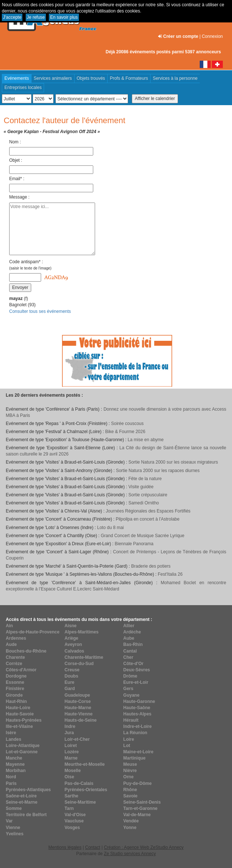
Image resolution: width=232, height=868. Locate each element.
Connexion (212, 36)
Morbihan (16, 771)
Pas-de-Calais (79, 783)
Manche (14, 758)
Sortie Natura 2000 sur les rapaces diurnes (158, 471)
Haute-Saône (137, 708)
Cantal (130, 651)
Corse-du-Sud (79, 664)
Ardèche (132, 632)
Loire (129, 739)
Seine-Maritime (80, 802)
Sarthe (71, 796)
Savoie (130, 796)
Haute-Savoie (20, 714)
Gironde (14, 695)
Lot (127, 746)
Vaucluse (74, 821)
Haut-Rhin (16, 701)
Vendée (131, 821)
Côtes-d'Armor (21, 670)
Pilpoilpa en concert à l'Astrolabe (148, 519)
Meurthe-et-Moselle (85, 764)
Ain (9, 626)
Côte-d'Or (133, 664)
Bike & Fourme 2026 (125, 432)
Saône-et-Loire (21, 796)
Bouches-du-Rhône (26, 651)
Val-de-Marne (137, 815)
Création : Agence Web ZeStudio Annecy (144, 847)
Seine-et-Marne (22, 802)
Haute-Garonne (139, 701)
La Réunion (135, 733)
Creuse (72, 670)
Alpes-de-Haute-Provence (33, 632)
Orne (128, 777)
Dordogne (16, 676)
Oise (69, 777)
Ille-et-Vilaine (19, 726)
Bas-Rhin (133, 644)
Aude (11, 644)
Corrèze (14, 664)
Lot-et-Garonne (22, 752)
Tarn (69, 808)
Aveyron (73, 644)
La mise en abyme (146, 440)
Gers (128, 689)
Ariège (71, 638)
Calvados (74, 651)
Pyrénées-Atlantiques (28, 790)
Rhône (130, 790)
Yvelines (15, 834)
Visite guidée (141, 487)
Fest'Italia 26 (170, 574)
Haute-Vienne (79, 714)
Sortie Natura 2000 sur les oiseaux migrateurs (173, 462)
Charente (15, 657)
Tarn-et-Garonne (140, 808)
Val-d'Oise (75, 815)
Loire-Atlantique (23, 746)
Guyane (131, 695)
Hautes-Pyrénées (24, 720)
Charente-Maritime (84, 657)
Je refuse (36, 17)
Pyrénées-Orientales (86, 790)
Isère (11, 733)
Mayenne (15, 764)
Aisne (71, 626)
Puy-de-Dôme (137, 783)
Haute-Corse (78, 701)
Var (9, 821)
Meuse (130, 764)
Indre (70, 726)
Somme (14, 808)
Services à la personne (175, 78)
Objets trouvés (91, 78)
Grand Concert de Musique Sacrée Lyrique (143, 536)
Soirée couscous (128, 424)
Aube (129, 638)
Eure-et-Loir (136, 682)
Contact (93, 847)
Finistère (15, 689)
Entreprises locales (23, 87)
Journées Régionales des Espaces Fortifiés (148, 511)
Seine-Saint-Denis (142, 802)
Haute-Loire (18, 708)
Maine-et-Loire (138, 752)
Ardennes (16, 638)
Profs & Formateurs (129, 78)
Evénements (17, 78)
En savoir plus (64, 17)
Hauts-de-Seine (81, 720)
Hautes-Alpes (137, 714)
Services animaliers (53, 78)
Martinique (135, 758)
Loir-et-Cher (77, 739)
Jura (69, 733)
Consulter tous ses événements (40, 311)
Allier (129, 626)
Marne (71, 758)
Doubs (71, 676)
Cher (128, 657)
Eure (70, 682)
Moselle (73, 771)
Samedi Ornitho (144, 503)
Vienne (13, 828)
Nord (11, 777)
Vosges (72, 828)
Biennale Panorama (134, 544)
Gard (70, 689)
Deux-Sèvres (137, 670)
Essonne (15, 682)
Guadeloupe (77, 695)
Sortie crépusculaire (148, 495)
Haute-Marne (78, 708)
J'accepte (12, 17)
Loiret (71, 746)
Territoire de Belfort (26, 815)
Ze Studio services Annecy (130, 854)
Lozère (72, 752)
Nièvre (130, 771)
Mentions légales (65, 847)
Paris (11, 783)
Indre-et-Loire (137, 726)
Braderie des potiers (151, 566)
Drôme (130, 676)
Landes (14, 739)
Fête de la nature (145, 479)
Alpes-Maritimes (82, 632)
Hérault (131, 720)
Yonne (130, 828)
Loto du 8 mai (111, 528)
